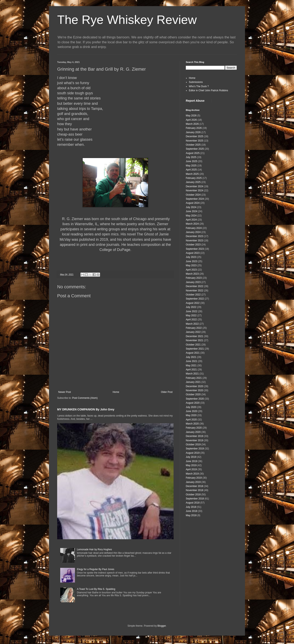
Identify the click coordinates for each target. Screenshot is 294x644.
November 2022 (194, 291)
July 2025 (191, 157)
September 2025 (195, 149)
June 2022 (192, 311)
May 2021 (191, 365)
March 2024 (192, 224)
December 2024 (194, 186)
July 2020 (191, 407)
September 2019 (195, 449)
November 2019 (194, 440)
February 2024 (194, 228)
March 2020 (192, 424)
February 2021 (194, 378)
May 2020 (191, 415)
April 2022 (191, 320)
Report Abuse (195, 101)
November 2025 (194, 141)
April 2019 (191, 469)
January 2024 (193, 232)
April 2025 (191, 170)
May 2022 (191, 315)
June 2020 (192, 411)
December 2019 (194, 436)
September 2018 (195, 499)
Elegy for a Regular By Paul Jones (96, 569)
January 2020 (193, 432)
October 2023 (193, 245)
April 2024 (191, 220)
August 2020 (193, 403)
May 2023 (191, 265)
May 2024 (191, 216)
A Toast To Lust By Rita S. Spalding (96, 589)
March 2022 (192, 324)
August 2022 (193, 303)
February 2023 (194, 278)
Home (116, 392)
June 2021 (192, 361)
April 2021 (191, 370)
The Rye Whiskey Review (127, 20)
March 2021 (192, 374)
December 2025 (194, 136)
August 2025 (193, 153)
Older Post (167, 392)
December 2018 (194, 486)
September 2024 (195, 199)
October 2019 (193, 445)
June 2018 (192, 511)
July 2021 (191, 357)
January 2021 (193, 382)
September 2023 (195, 249)
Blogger (162, 626)
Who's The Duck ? (199, 86)
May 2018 (191, 515)
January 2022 (193, 332)
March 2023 (192, 274)
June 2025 (192, 161)
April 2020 (191, 420)
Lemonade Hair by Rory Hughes (94, 549)
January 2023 (193, 282)
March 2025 (192, 174)
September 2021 (195, 349)
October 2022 (193, 295)
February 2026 (194, 128)
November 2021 (194, 340)
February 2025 (194, 178)
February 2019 (194, 478)
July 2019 (191, 457)
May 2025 (191, 166)
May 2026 (191, 116)
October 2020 (193, 394)
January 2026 (193, 132)
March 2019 (192, 474)
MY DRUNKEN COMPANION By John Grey (86, 409)
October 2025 (193, 145)
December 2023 (194, 236)
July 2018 (191, 507)
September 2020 (195, 399)
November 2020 (194, 390)
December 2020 (194, 386)
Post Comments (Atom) (85, 398)
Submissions (196, 82)
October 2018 (193, 495)
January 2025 (193, 182)
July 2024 (191, 207)
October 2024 (193, 195)
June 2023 (192, 261)
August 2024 (193, 203)
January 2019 (193, 482)
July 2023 (191, 257)
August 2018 (193, 503)
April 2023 (191, 270)
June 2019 (192, 461)
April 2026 (191, 120)
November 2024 (194, 191)
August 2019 (193, 453)
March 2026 (192, 124)
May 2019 (191, 465)
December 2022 (194, 286)
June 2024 (192, 211)
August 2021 (193, 353)
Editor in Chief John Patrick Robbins (208, 90)
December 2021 (194, 336)
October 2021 (193, 345)
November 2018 (194, 490)
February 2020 (194, 428)
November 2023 (194, 241)
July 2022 (191, 307)
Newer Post (65, 392)
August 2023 (193, 253)
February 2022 (194, 328)
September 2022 (195, 299)
